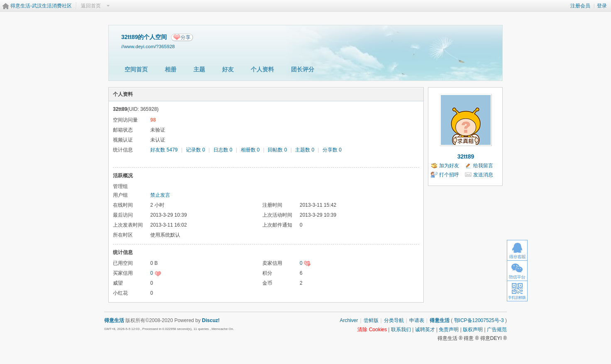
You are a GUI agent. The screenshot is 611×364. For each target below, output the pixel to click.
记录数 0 (196, 150)
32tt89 (466, 156)
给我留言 (483, 166)
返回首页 (91, 6)
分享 (186, 37)
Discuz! (211, 320)
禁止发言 (160, 195)
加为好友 (449, 166)
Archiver (349, 320)
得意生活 (440, 320)
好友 (228, 69)
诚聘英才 (425, 330)
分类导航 (394, 320)
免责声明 (449, 330)
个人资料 (262, 69)
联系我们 (401, 330)
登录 (602, 6)
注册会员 (580, 6)
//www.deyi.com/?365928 (148, 46)
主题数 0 (305, 150)
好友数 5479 (164, 150)
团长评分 (303, 69)
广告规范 (497, 330)
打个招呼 (449, 175)
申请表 (417, 320)
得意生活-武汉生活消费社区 (41, 6)
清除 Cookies (372, 330)
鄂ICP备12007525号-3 (479, 320)
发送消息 (483, 175)
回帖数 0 (277, 150)
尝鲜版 (371, 320)
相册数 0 (250, 150)
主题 (199, 69)
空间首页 (136, 69)
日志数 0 (223, 150)
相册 (171, 69)
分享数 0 (332, 150)
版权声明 (473, 330)
